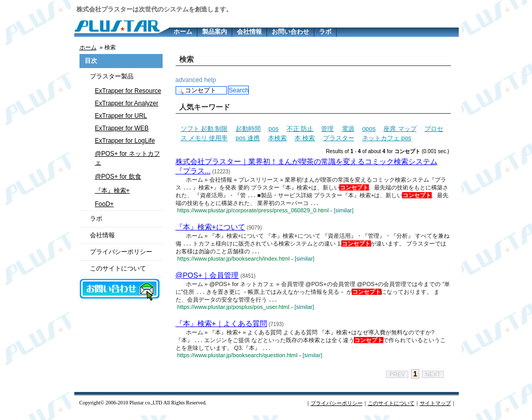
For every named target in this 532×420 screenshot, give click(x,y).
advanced (189, 80)
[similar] (343, 212)
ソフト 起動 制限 (204, 129)
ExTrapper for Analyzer (127, 103)
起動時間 (248, 129)
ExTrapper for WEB (122, 128)
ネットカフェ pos (387, 138)
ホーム (183, 32)
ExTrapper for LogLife (125, 141)
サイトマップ (435, 408)
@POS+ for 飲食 (118, 177)
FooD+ (104, 204)
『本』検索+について (210, 228)
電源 (348, 129)
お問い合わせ (290, 32)
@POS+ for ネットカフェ (128, 158)
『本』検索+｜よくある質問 (221, 327)
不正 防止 (300, 129)
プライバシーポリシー (121, 252)
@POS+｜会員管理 (207, 278)
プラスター (339, 138)
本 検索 (305, 138)
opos (369, 129)
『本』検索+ (112, 191)
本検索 (277, 138)
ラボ (325, 32)
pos (274, 129)
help (210, 80)
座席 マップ (400, 129)
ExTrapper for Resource (128, 91)
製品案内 (215, 32)
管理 (327, 129)
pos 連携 (248, 138)
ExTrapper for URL (121, 116)
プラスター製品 (112, 76)
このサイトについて (118, 268)
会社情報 (249, 32)
